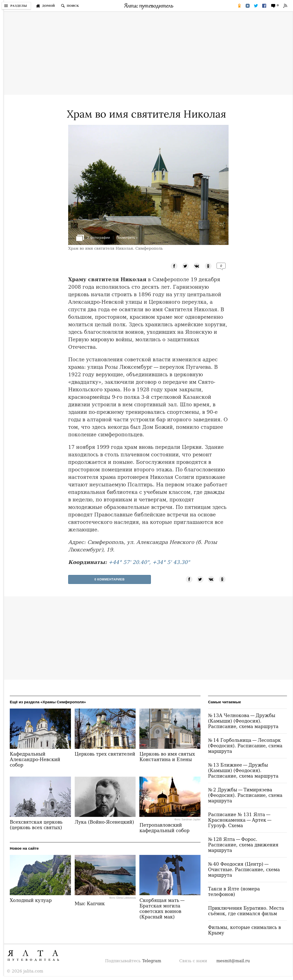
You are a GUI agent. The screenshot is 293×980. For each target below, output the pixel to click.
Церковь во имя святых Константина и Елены (167, 757)
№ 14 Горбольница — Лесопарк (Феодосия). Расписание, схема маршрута (245, 746)
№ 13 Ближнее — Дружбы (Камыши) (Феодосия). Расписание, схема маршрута (243, 770)
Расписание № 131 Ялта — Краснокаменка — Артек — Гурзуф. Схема (240, 820)
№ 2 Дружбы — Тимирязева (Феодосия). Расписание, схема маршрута (245, 795)
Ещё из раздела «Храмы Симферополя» (48, 702)
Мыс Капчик (90, 904)
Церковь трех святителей (105, 754)
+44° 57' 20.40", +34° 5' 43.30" (149, 562)
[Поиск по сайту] (70, 6)
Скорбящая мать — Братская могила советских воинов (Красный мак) (162, 909)
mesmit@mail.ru (233, 961)
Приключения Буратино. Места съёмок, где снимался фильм (246, 911)
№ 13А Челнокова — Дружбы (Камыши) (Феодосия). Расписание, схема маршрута (243, 721)
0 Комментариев (110, 579)
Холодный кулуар (31, 900)
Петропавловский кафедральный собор (164, 828)
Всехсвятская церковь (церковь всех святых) (36, 825)
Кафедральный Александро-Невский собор (35, 759)
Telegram (152, 961)
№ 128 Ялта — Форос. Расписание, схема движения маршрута (243, 845)
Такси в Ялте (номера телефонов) (234, 892)
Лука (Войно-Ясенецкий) (104, 822)
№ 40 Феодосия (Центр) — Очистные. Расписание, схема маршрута (244, 870)
